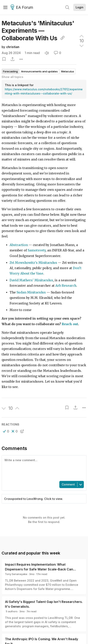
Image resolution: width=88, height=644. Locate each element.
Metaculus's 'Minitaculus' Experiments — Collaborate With (38, 31)
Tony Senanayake (16, 574)
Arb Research (66, 286)
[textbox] (43, 468)
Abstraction (19, 245)
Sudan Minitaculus (31, 292)
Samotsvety (37, 250)
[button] (6, 431)
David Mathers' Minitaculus (31, 280)
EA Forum (22, 8)
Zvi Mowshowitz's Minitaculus (33, 263)
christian (13, 47)
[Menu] (5, 7)
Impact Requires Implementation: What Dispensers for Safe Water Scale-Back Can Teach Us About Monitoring (39, 569)
